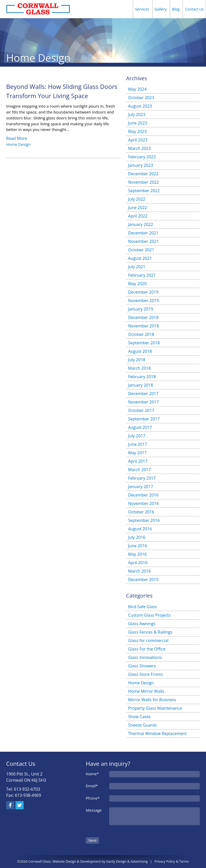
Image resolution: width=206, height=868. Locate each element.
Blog (176, 9)
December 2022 (143, 174)
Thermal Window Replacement (157, 733)
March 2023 (139, 148)
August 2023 (140, 106)
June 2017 (138, 444)
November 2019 (144, 301)
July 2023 (137, 115)
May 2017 (137, 453)
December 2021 (143, 233)
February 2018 (142, 377)
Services (142, 9)
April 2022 (138, 216)
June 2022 (138, 208)
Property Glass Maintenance (155, 708)
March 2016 (139, 571)
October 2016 (141, 512)
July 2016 (137, 537)
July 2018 (137, 360)
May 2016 (137, 554)
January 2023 (141, 165)
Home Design (18, 144)
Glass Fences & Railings (150, 632)
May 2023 (137, 131)
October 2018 (141, 334)
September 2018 (144, 343)
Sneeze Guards (142, 725)
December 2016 (143, 495)
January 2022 (141, 224)
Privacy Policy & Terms (172, 861)
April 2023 (138, 140)
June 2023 (138, 123)
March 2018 (139, 368)
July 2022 (137, 199)
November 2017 (144, 402)
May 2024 (137, 89)
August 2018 (140, 351)
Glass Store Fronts (146, 674)
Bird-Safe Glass (143, 607)
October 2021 (141, 250)
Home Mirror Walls (146, 691)
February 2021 (142, 275)
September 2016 (144, 520)
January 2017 (141, 487)
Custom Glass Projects (149, 615)
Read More (17, 138)
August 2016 (140, 529)
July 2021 (137, 267)
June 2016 (138, 546)
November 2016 (144, 503)
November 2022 (144, 182)
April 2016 (138, 563)
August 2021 (140, 258)
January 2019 (141, 309)
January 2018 (141, 385)
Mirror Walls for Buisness (152, 700)
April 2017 (138, 461)
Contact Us (194, 9)
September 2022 (144, 191)
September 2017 (144, 419)
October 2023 (141, 98)
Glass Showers (142, 666)
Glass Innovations (145, 657)
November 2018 (144, 326)
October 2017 (141, 410)
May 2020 (137, 284)
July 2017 (137, 436)
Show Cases (139, 717)
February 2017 (142, 478)
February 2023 (142, 157)
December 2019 (143, 292)
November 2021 (144, 241)
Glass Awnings (142, 624)
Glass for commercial (148, 640)
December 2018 (143, 317)
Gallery (161, 9)
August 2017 (140, 427)
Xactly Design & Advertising (127, 861)
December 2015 (143, 580)
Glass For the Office (147, 649)
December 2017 (143, 394)
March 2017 (139, 470)
